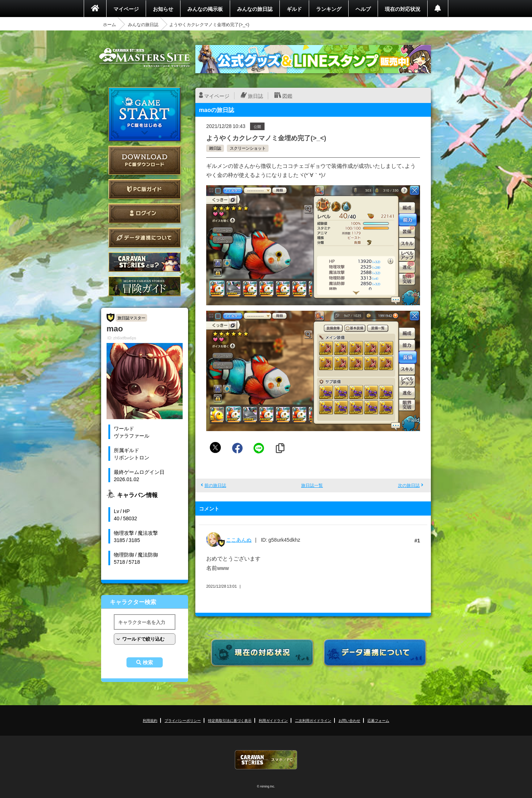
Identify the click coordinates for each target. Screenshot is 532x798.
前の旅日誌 (215, 485)
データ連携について (145, 238)
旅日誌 (255, 96)
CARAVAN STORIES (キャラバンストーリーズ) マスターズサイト (145, 58)
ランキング (329, 9)
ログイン (145, 213)
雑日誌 (215, 148)
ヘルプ (363, 9)
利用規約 (150, 720)
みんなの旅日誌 (255, 9)
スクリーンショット (248, 148)
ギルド (294, 9)
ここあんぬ (239, 539)
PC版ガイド (145, 189)
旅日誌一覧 (312, 485)
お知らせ (163, 9)
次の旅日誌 (409, 485)
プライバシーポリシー (183, 720)
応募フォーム (378, 720)
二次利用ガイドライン (313, 720)
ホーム (109, 24)
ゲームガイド (145, 286)
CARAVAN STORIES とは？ (145, 262)
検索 (148, 662)
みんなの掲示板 (205, 9)
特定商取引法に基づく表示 (230, 720)
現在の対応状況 (403, 9)
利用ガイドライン (273, 720)
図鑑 (287, 96)
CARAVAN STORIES (266, 760)
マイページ (126, 9)
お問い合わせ (349, 720)
